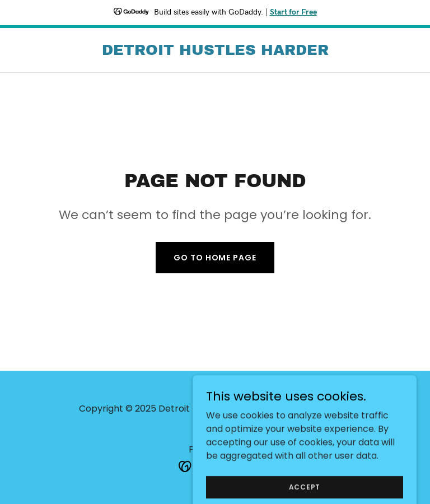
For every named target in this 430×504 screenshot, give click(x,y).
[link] (215, 52)
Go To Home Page (215, 258)
